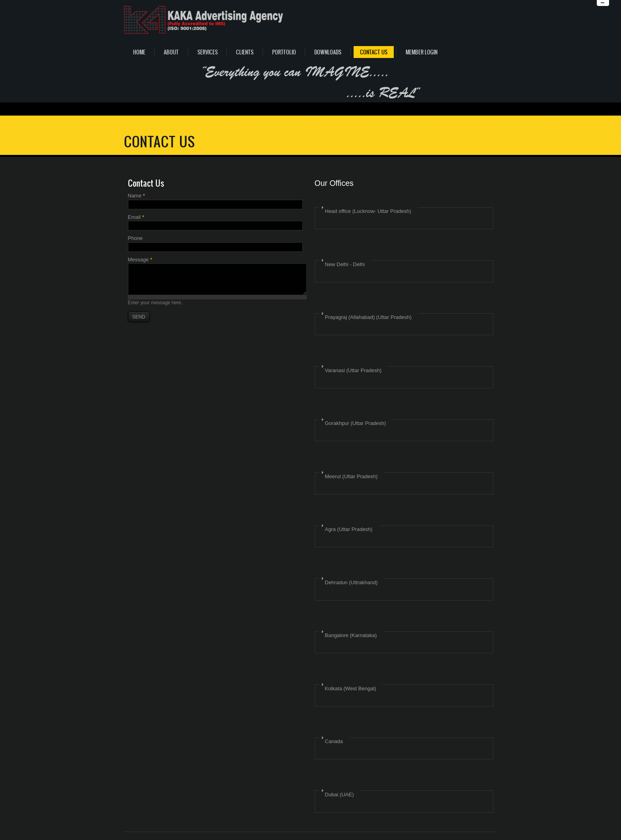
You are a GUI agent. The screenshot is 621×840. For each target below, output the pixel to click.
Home (139, 52)
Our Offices (334, 183)
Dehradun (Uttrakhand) (351, 582)
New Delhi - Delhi (345, 264)
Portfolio (284, 52)
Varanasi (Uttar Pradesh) (353, 370)
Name (136, 196)
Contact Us (374, 52)
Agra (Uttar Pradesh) (349, 529)
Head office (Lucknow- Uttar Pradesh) (368, 211)
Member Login (422, 52)
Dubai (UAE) (340, 795)
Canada (334, 741)
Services (208, 52)
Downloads (328, 52)
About (171, 52)
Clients (245, 52)
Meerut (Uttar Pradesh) (351, 476)
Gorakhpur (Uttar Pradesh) (356, 423)
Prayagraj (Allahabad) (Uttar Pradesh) (368, 317)
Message (140, 260)
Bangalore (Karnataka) (351, 635)
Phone (135, 238)
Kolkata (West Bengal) (351, 688)
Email (136, 217)
